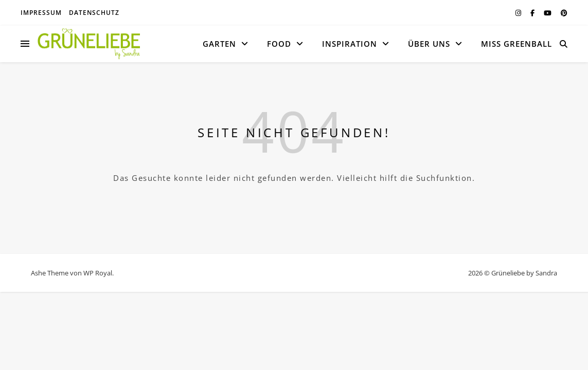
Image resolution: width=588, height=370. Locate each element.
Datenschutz (94, 13)
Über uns (429, 44)
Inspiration (350, 44)
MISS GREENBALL (516, 44)
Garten (219, 44)
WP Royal (98, 273)
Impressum (41, 13)
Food (279, 44)
